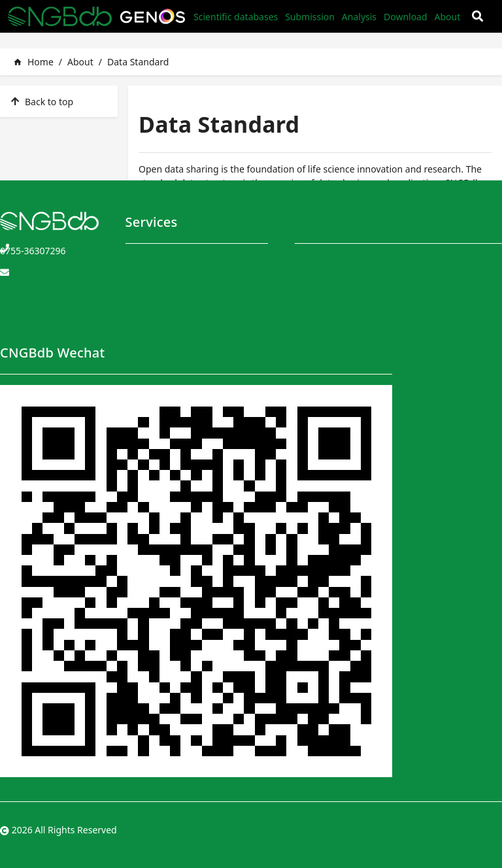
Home (33, 62)
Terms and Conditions (436, 261)
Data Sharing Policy (430, 309)
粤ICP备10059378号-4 (456, 830)
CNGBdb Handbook (337, 285)
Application (244, 285)
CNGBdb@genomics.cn (49, 275)
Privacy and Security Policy (445, 285)
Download (406, 17)
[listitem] (59, 101)
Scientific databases (236, 17)
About (447, 17)
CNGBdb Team (326, 261)
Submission (310, 17)
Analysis (359, 17)
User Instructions (332, 309)
